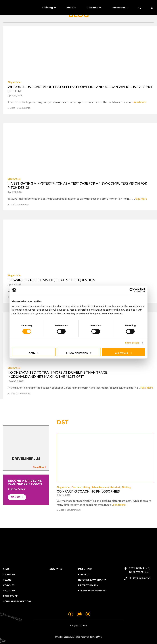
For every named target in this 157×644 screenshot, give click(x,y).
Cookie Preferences (92, 591)
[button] (140, 8)
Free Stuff (10, 596)
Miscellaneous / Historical (106, 487)
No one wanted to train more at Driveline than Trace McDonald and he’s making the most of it (57, 374)
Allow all (122, 353)
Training (49, 8)
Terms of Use (96, 637)
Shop (71, 8)
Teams (7, 580)
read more (140, 102)
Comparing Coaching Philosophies (88, 491)
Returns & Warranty (92, 580)
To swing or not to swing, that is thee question (51, 280)
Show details (132, 343)
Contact (84, 575)
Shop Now (40, 467)
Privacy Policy (88, 585)
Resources (120, 8)
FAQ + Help (85, 569)
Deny (32, 353)
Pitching (126, 487)
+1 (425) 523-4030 (139, 578)
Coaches (94, 8)
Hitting (86, 487)
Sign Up (15, 497)
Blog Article (14, 82)
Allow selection (77, 353)
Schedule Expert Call (18, 601)
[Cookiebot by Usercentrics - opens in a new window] (132, 290)
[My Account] (152, 8)
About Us (9, 591)
